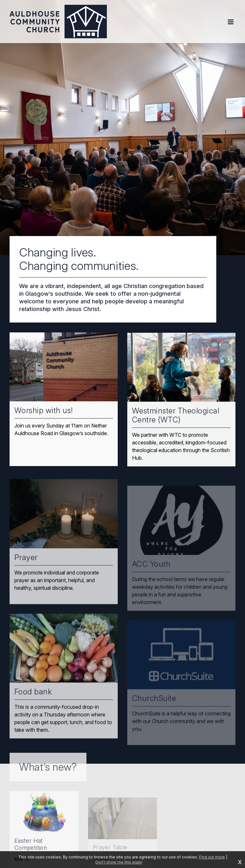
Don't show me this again (119, 862)
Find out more (212, 857)
